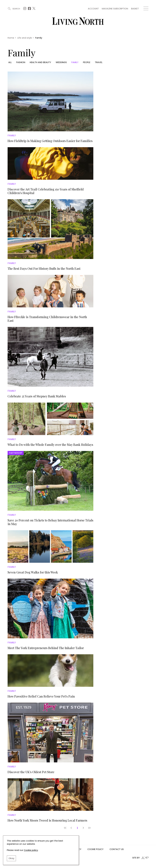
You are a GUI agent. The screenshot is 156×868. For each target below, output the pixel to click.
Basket (135, 9)
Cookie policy (31, 850)
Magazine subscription (115, 9)
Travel (99, 62)
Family (75, 62)
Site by (140, 858)
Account (93, 9)
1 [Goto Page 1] (77, 827)
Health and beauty (40, 62)
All (10, 62)
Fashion (21, 62)
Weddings (61, 62)
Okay (11, 858)
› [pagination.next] (83, 827)
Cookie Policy (95, 849)
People (87, 62)
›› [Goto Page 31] (89, 827)
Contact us (117, 849)
